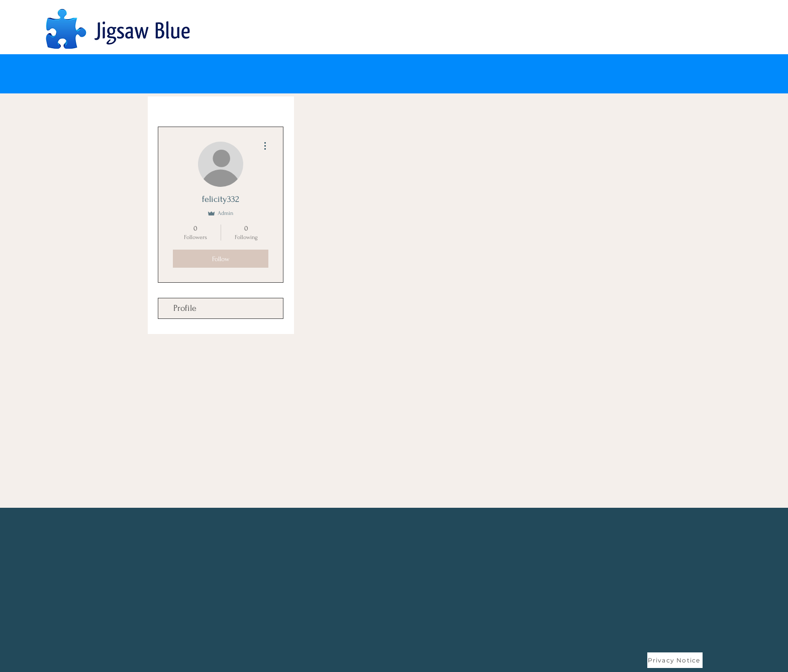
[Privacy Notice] (675, 660)
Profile (185, 308)
